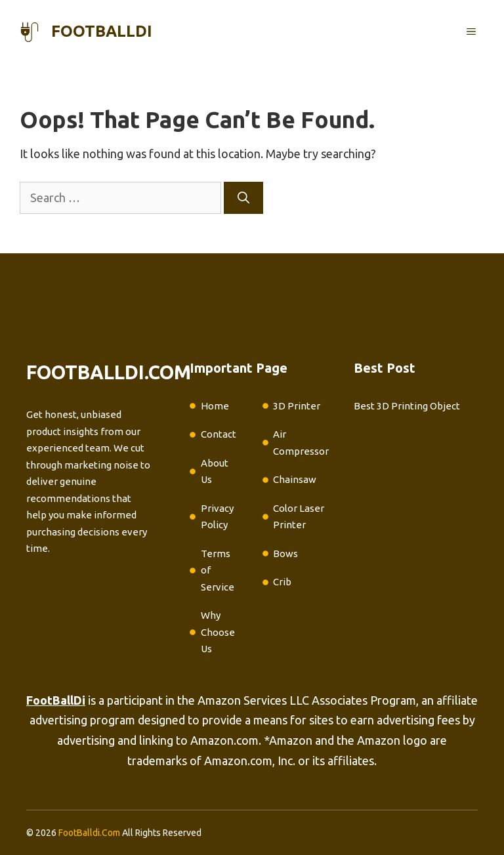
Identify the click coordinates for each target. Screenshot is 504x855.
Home (215, 406)
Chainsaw (295, 479)
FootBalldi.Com (89, 833)
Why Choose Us (218, 632)
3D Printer (297, 406)
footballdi (102, 31)
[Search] (243, 198)
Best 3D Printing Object (407, 406)
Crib (282, 582)
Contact (219, 434)
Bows (285, 553)
